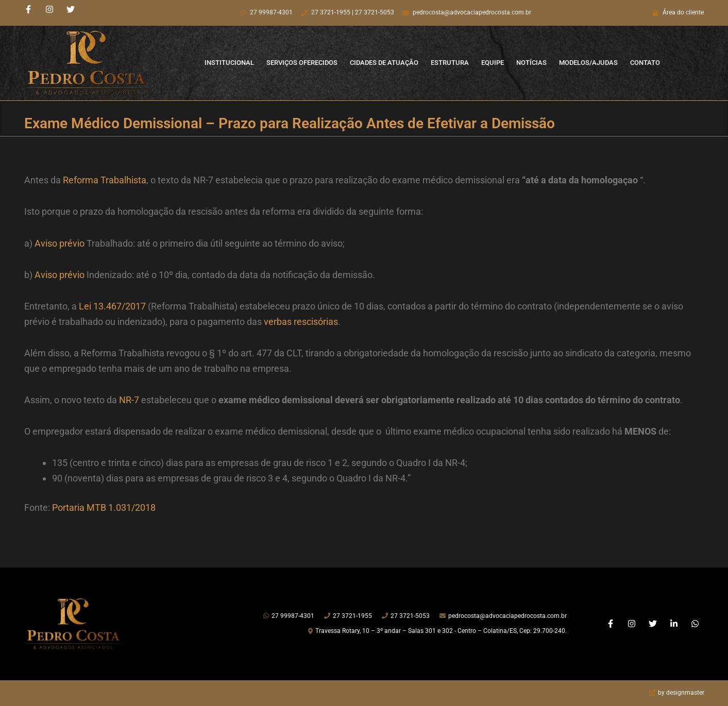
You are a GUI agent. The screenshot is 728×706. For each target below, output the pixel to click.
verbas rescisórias (301, 322)
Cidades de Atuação (384, 63)
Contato (645, 63)
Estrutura (450, 63)
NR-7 (129, 400)
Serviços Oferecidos (302, 63)
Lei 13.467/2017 (112, 306)
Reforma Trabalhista (105, 180)
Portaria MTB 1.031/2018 (104, 507)
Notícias (531, 63)
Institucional (229, 63)
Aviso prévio (60, 243)
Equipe (493, 63)
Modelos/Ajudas (588, 63)
